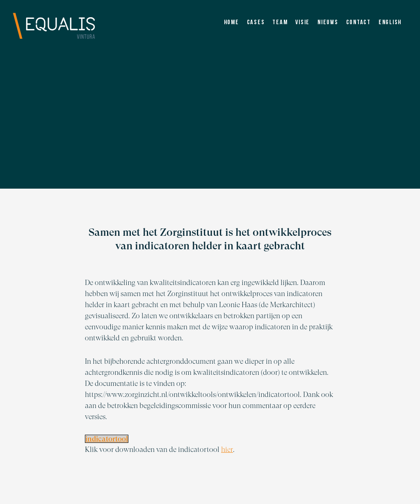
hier (227, 449)
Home (232, 23)
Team (280, 23)
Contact (358, 23)
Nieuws (328, 23)
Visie (302, 23)
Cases (256, 23)
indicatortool (107, 439)
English (390, 23)
